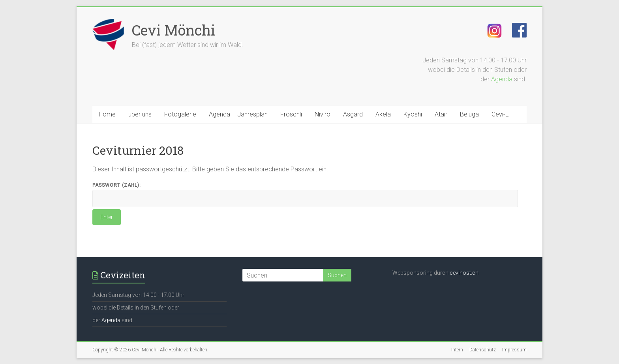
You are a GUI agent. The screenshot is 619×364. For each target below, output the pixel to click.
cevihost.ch (464, 273)
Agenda (502, 79)
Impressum (514, 350)
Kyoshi (413, 114)
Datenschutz (483, 350)
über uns (140, 114)
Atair (441, 114)
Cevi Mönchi (174, 30)
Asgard (353, 114)
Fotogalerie (180, 114)
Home (107, 114)
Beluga (469, 114)
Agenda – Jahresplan (238, 114)
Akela (383, 114)
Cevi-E (500, 114)
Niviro (323, 114)
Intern (457, 350)
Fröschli (291, 114)
